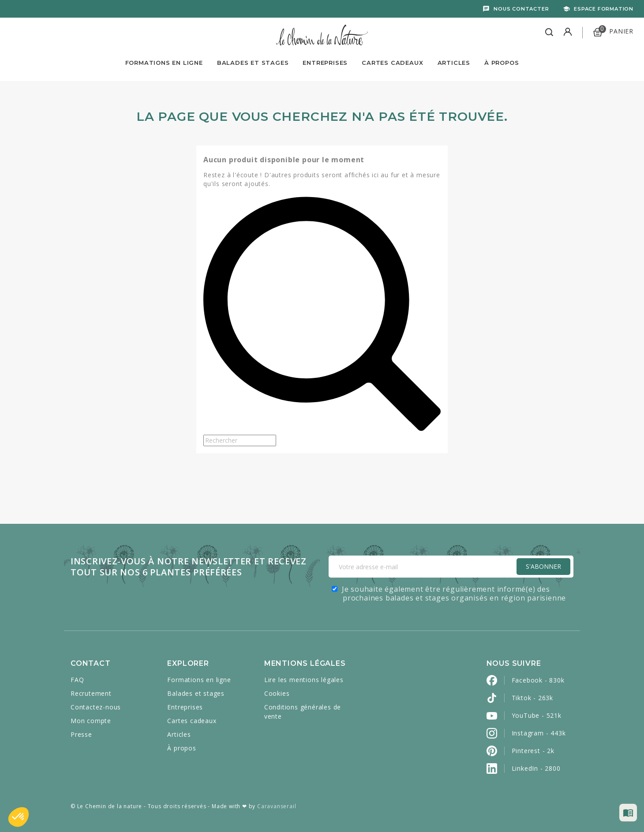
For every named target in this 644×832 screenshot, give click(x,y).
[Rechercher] (240, 440)
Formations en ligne (164, 63)
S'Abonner (543, 566)
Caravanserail (277, 806)
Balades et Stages (253, 63)
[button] (19, 817)
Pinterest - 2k (533, 751)
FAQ (77, 680)
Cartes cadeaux (192, 721)
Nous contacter (521, 9)
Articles (454, 63)
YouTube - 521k (537, 715)
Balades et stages (196, 693)
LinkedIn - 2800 (536, 768)
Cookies (277, 693)
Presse (81, 734)
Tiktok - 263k (532, 698)
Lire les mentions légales (304, 680)
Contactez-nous (96, 707)
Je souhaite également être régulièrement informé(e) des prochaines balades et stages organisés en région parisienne (454, 593)
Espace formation (604, 9)
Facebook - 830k (538, 680)
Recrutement (91, 693)
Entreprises (325, 63)
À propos (502, 63)
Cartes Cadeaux (392, 63)
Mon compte (91, 721)
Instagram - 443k (539, 733)
